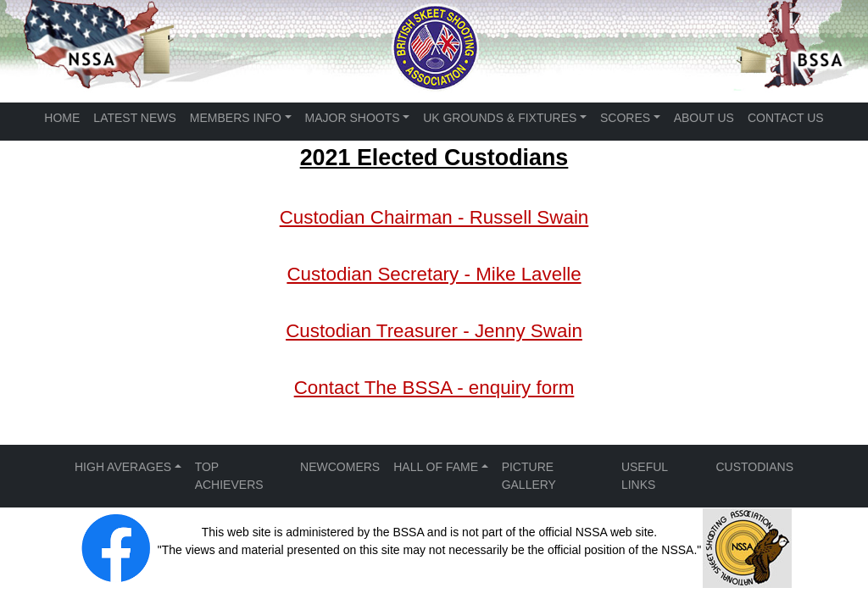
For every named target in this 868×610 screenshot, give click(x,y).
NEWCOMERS (340, 467)
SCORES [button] (625, 118)
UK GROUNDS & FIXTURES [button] (500, 118)
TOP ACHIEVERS (229, 476)
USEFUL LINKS (645, 476)
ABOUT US (704, 118)
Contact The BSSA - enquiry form (434, 388)
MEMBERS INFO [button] (236, 118)
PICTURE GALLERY (529, 476)
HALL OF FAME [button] (436, 467)
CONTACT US (786, 118)
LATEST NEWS (135, 118)
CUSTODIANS (754, 467)
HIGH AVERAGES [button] (123, 467)
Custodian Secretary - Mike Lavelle (434, 274)
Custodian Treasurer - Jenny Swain (434, 331)
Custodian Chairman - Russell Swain (434, 217)
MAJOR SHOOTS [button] (353, 118)
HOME (62, 118)
